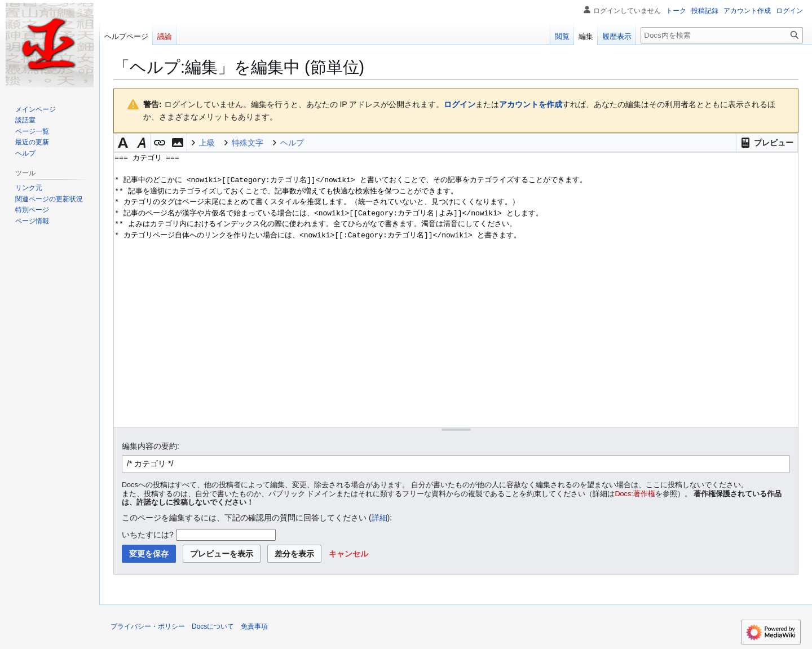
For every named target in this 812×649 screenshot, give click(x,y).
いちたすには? (148, 535)
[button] (767, 143)
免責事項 (254, 626)
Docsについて (213, 626)
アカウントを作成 (531, 104)
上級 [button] (207, 143)
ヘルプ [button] (292, 143)
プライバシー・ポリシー (148, 626)
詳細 (379, 518)
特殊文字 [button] (248, 143)
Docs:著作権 (635, 494)
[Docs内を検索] (722, 35)
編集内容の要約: (151, 446)
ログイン (460, 104)
